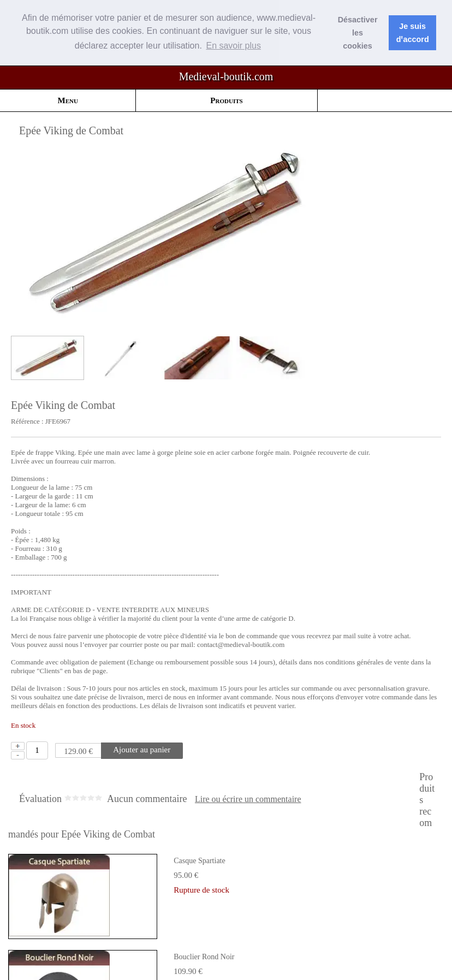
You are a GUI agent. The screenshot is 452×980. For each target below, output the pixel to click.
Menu (68, 100)
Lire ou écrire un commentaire (248, 799)
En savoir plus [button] (233, 46)
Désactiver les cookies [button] (358, 33)
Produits (226, 100)
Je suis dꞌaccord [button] (413, 33)
